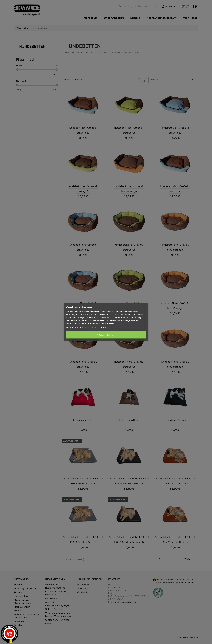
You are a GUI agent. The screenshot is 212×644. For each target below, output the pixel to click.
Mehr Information (74, 327)
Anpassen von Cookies (96, 327)
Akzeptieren (106, 335)
